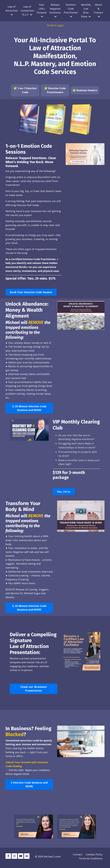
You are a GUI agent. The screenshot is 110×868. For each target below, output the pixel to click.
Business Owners (87, 90)
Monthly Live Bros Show (86, 11)
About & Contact (98, 10)
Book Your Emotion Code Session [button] (31, 293)
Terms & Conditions (91, 861)
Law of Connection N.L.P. (27, 11)
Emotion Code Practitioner (71, 10)
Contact (78, 857)
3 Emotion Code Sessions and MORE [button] (29, 787)
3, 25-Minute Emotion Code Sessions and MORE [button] (29, 410)
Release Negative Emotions (55, 10)
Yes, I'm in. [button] (64, 493)
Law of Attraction (12, 10)
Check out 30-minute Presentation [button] (34, 691)
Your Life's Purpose (42, 10)
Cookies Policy (94, 857)
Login (60, 25)
